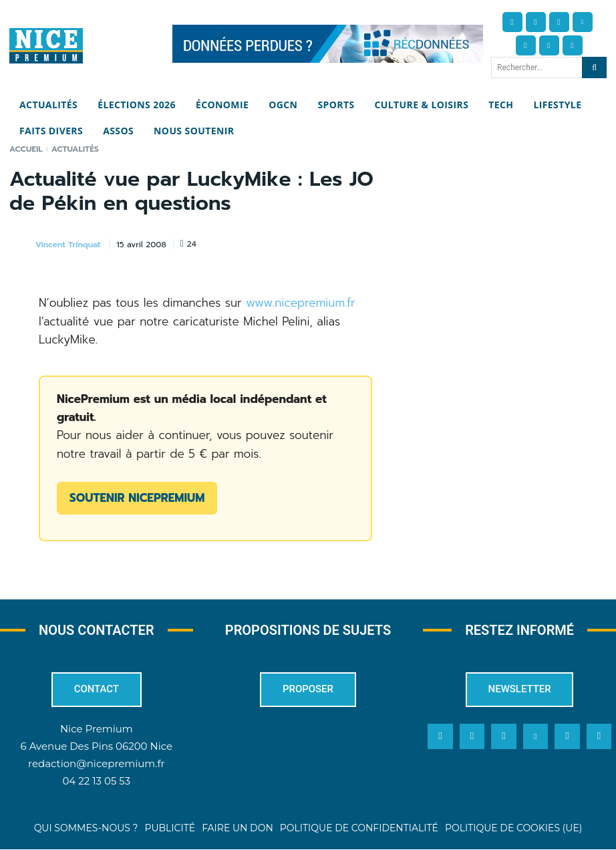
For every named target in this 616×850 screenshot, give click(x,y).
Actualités (75, 149)
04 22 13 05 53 (96, 781)
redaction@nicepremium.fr (96, 763)
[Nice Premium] (46, 46)
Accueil (26, 149)
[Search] (594, 67)
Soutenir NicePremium (137, 498)
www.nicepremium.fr (301, 303)
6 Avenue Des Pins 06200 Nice (97, 746)
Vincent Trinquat (68, 245)
